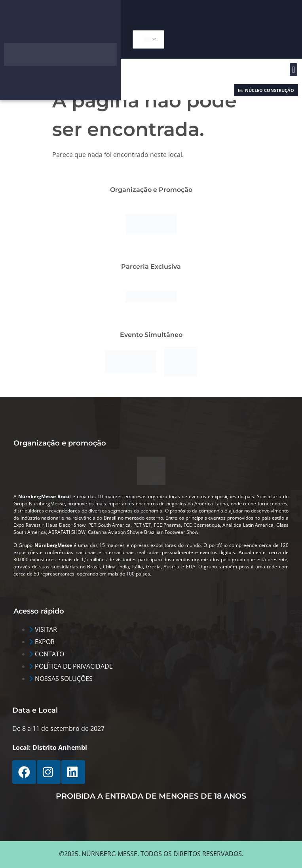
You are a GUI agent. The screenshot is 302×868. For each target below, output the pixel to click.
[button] (293, 70)
